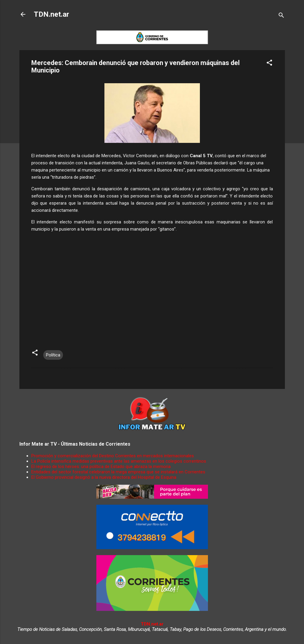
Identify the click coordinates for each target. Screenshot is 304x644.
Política (53, 355)
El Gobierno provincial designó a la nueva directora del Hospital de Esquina (104, 477)
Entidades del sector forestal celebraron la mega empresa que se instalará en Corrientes (118, 472)
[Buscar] (281, 16)
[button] (269, 64)
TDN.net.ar (51, 14)
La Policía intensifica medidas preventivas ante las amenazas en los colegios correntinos (119, 461)
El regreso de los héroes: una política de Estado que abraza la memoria (101, 467)
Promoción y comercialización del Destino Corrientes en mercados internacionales (113, 456)
